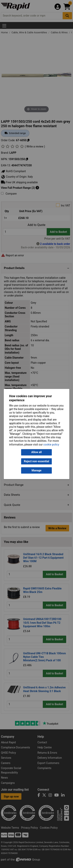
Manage (36, 470)
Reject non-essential (36, 461)
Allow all (36, 452)
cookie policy (51, 445)
